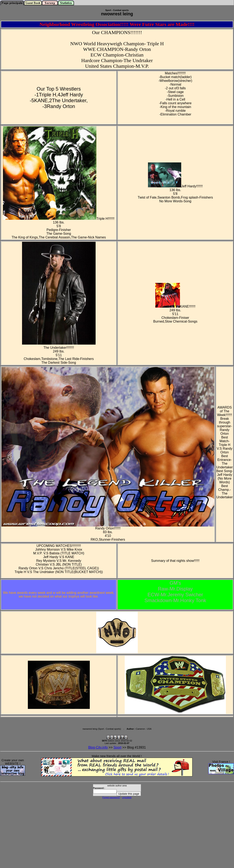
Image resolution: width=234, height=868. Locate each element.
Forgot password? (111, 797)
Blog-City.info (98, 747)
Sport (117, 747)
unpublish (127, 797)
